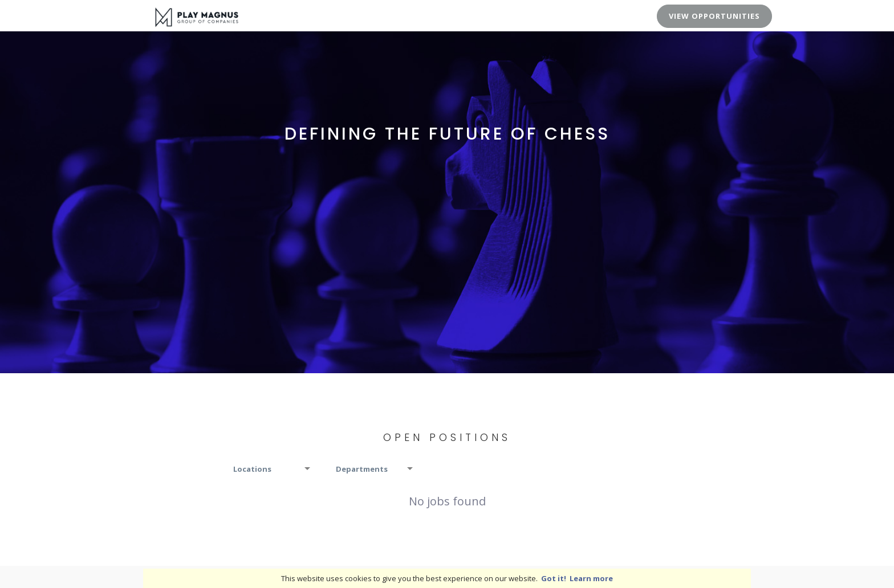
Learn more (591, 578)
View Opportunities (714, 16)
